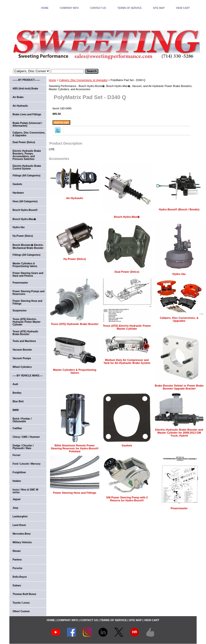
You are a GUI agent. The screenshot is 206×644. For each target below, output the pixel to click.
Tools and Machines (24, 341)
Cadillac (17, 428)
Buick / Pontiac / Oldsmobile (22, 420)
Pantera (17, 560)
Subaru (17, 585)
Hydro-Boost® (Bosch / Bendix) (179, 209)
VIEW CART (183, 8)
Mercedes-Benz (22, 534)
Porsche (17, 568)
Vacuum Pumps (22, 358)
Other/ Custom (21, 611)
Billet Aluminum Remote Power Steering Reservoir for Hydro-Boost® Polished (75, 448)
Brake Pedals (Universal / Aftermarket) (27, 124)
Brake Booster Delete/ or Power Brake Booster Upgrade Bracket (179, 387)
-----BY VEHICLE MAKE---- (28, 376)
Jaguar (17, 499)
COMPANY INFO (69, 8)
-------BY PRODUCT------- (26, 80)
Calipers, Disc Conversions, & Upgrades (83, 80)
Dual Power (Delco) (127, 272)
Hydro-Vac (179, 274)
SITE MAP (159, 8)
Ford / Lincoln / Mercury (26, 464)
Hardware (18, 193)
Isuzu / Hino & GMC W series (25, 491)
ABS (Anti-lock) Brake (25, 89)
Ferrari (17, 455)
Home (52, 80)
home (45, 8)
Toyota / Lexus (21, 603)
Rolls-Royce (20, 577)
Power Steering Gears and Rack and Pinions (28, 274)
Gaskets (127, 445)
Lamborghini (20, 517)
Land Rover (19, 525)
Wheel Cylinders (22, 367)
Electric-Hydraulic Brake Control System (27, 167)
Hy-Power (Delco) (75, 259)
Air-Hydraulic (75, 198)
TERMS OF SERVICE (129, 8)
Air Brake (18, 97)
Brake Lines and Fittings (27, 114)
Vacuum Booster (22, 350)
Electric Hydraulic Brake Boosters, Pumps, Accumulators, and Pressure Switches (27, 155)
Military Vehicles (22, 542)
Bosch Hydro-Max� (127, 217)
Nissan (17, 551)
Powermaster (179, 508)
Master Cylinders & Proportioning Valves (75, 371)
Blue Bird (18, 401)
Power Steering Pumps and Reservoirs (28, 293)
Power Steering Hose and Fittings (75, 493)
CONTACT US (98, 8)
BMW (16, 410)
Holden (17, 481)
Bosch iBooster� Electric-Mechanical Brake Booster (28, 246)
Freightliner (19, 472)
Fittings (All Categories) (26, 176)
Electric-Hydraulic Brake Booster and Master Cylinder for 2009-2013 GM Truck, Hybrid (179, 433)
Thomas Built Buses (24, 594)
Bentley (17, 393)
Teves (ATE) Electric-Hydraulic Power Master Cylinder (127, 327)
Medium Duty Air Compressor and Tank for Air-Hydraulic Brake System (127, 361)
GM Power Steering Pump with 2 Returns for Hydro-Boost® (127, 499)
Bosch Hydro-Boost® (25, 210)
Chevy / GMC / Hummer (26, 437)
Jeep (15, 508)
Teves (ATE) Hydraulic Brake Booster (75, 324)
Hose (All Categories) (25, 201)
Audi (15, 384)
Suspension (20, 311)
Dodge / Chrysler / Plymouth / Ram (23, 447)
